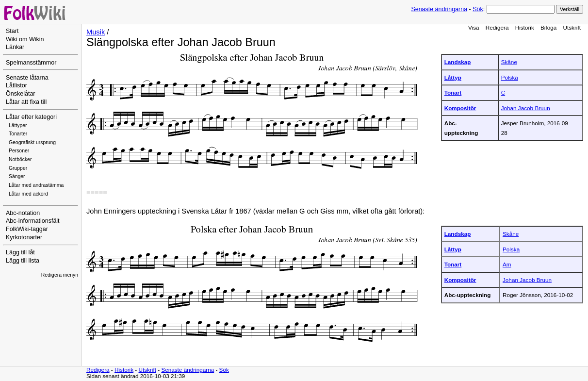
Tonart (453, 92)
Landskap (458, 62)
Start (12, 31)
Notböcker (20, 159)
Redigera (497, 27)
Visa (474, 27)
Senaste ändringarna (439, 9)
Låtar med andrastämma (36, 185)
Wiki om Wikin (25, 39)
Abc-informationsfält (33, 221)
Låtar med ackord (28, 194)
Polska (510, 77)
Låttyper (18, 125)
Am (507, 264)
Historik (525, 27)
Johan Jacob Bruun (526, 108)
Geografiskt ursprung (32, 142)
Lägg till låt (20, 252)
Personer (19, 151)
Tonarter (18, 134)
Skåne (509, 62)
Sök (478, 9)
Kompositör (460, 108)
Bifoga (548, 27)
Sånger (17, 176)
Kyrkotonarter (24, 237)
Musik (96, 32)
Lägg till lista (23, 261)
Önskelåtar (21, 94)
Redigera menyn (60, 275)
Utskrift (572, 27)
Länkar (15, 47)
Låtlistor (16, 85)
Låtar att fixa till (26, 102)
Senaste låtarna (27, 78)
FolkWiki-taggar (27, 229)
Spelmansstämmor (31, 63)
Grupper (18, 168)
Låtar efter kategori (31, 117)
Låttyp (453, 77)
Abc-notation (23, 213)
